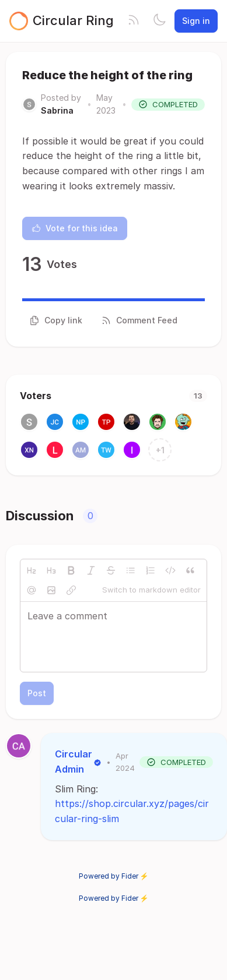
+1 (160, 450)
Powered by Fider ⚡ (114, 876)
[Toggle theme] (159, 21)
